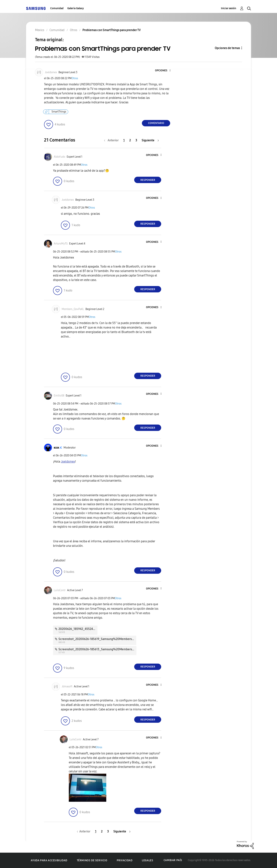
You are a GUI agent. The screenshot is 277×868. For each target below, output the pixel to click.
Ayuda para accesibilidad (49, 860)
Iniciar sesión (229, 8)
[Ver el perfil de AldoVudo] (60, 157)
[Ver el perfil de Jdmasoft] (67, 687)
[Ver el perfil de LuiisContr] (60, 590)
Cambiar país (173, 860)
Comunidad (57, 8)
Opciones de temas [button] (227, 48)
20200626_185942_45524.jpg (78, 629)
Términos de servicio (92, 860)
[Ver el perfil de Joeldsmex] (51, 72)
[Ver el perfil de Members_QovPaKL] (73, 309)
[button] (164, 71)
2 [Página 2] (130, 140)
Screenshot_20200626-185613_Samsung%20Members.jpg (98, 649)
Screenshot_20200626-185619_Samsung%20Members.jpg (98, 639)
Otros (75, 78)
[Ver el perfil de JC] (61, 448)
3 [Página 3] (136, 140)
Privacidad (125, 860)
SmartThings (59, 112)
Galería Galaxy (76, 8)
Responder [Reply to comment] (148, 180)
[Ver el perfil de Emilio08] (59, 396)
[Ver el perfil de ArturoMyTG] (61, 244)
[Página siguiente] (150, 140)
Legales (147, 860)
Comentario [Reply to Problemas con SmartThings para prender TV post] (156, 123)
